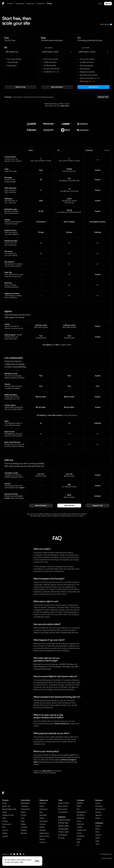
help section (47, 771)
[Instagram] (17, 854)
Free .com (34, 161)
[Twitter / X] (11, 854)
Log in (100, 4)
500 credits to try (12, 52)
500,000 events (71, 487)
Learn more (65, 106)
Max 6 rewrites (69, 497)
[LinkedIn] (20, 854)
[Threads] (24, 854)
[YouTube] (14, 854)
